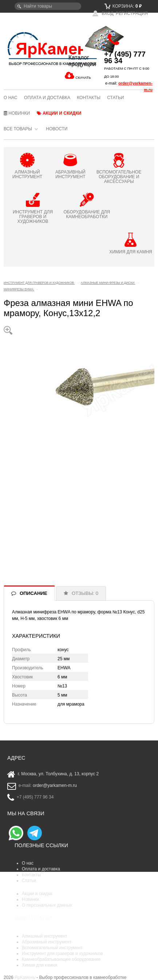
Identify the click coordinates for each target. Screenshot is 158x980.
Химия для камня (39, 965)
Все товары (18, 129)
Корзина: (123, 6)
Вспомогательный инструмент (52, 948)
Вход (103, 13)
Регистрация (132, 13)
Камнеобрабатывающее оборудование (61, 959)
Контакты (89, 98)
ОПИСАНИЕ (33, 593)
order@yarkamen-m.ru (55, 786)
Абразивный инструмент (47, 942)
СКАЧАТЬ (83, 77)
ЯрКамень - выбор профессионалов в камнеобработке (29, 48)
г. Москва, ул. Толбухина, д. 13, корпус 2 (58, 774)
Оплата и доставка (47, 98)
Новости (57, 129)
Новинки (17, 113)
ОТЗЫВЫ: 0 (85, 593)
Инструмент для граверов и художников (62, 954)
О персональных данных (47, 905)
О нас (11, 98)
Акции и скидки (59, 113)
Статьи (115, 98)
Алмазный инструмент (45, 936)
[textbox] (48, 6)
